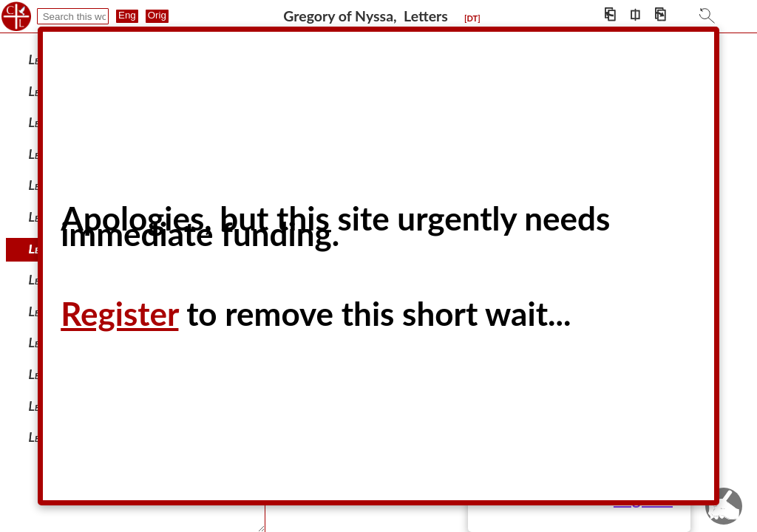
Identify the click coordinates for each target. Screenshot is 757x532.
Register (119, 313)
